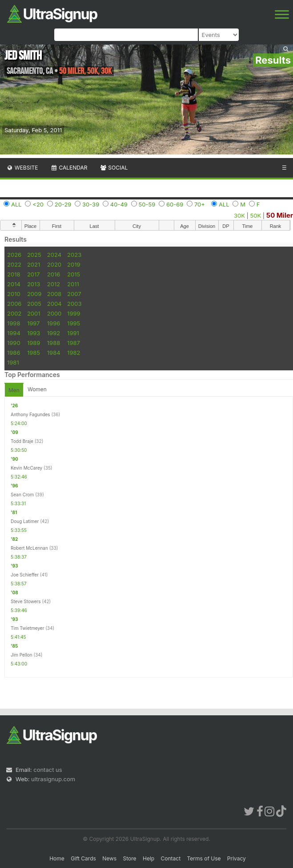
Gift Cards (83, 858)
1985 (34, 353)
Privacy (237, 858)
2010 (14, 294)
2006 (14, 304)
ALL (16, 204)
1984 (54, 353)
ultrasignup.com (53, 779)
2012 (54, 284)
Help (149, 858)
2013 (34, 284)
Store (130, 858)
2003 (74, 304)
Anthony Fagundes (30, 414)
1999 (74, 313)
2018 (14, 274)
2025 (34, 255)
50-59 (147, 204)
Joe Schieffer (25, 575)
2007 (74, 294)
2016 (54, 274)
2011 (73, 284)
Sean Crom (22, 495)
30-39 (91, 204)
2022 (14, 264)
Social (114, 168)
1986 (14, 353)
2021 (34, 264)
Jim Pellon (22, 655)
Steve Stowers (26, 601)
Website (22, 168)
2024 (54, 255)
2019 (74, 264)
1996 (54, 323)
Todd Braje (22, 441)
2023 (74, 255)
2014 (14, 284)
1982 (74, 353)
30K (239, 215)
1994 (14, 333)
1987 (74, 343)
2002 (14, 313)
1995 (74, 323)
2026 (14, 255)
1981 (13, 362)
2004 (54, 304)
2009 (34, 294)
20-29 (63, 204)
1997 (34, 323)
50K (256, 215)
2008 (54, 294)
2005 (34, 304)
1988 (54, 343)
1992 (54, 333)
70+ (200, 204)
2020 (54, 264)
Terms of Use (204, 858)
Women (37, 389)
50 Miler (280, 215)
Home (57, 858)
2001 (34, 313)
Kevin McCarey (26, 468)
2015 (74, 274)
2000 (54, 313)
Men (14, 390)
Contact (171, 858)
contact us (48, 770)
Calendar (69, 168)
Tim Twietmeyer (27, 628)
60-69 (175, 204)
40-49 (119, 204)
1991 (73, 333)
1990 (14, 343)
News (109, 858)
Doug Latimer (25, 521)
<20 (38, 204)
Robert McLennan (29, 548)
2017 (34, 274)
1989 (34, 343)
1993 (34, 333)
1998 (14, 323)
